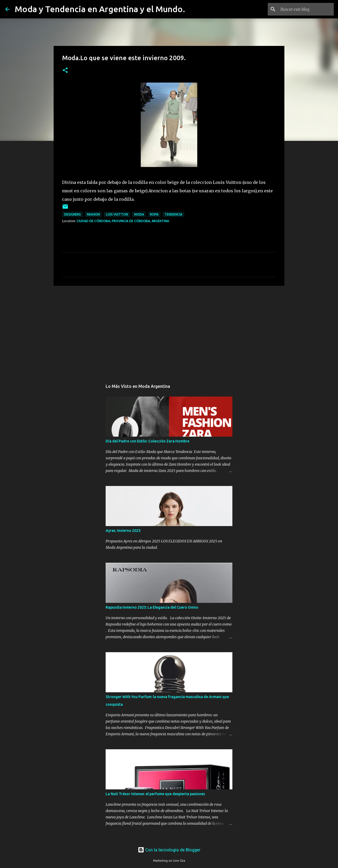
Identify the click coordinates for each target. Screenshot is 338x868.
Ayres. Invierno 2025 (123, 531)
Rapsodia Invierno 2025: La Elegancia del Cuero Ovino (152, 607)
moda (139, 214)
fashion (93, 214)
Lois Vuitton (117, 214)
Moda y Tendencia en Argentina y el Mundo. (100, 9)
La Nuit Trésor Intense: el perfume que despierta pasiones (155, 794)
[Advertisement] (169, 331)
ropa (154, 214)
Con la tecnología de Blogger (169, 850)
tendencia (173, 214)
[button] (65, 71)
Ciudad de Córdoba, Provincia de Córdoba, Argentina (123, 221)
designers (72, 214)
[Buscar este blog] (306, 9)
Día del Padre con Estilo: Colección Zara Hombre (147, 441)
